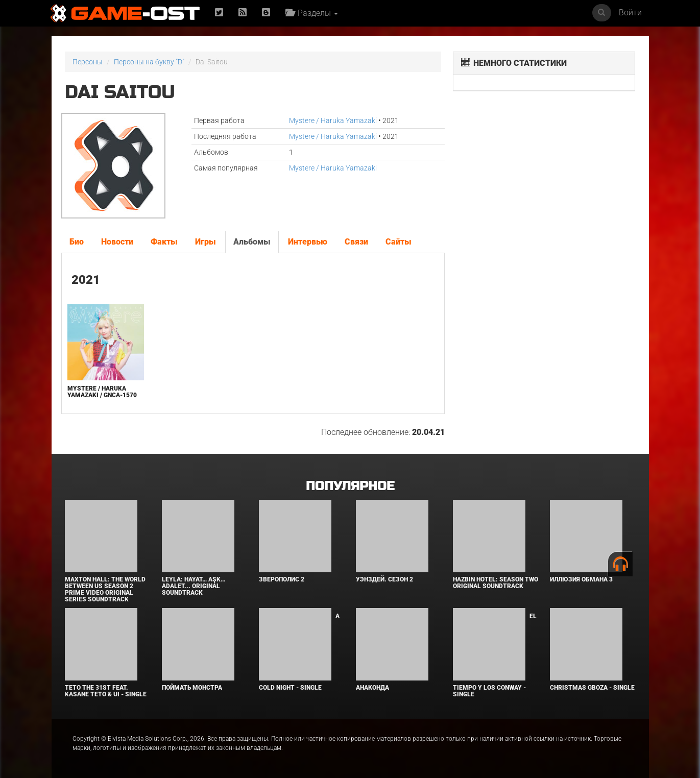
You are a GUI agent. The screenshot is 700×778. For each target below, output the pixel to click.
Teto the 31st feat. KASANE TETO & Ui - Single (106, 691)
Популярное (350, 486)
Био (77, 242)
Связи (356, 242)
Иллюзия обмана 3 (581, 579)
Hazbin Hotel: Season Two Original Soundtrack (496, 583)
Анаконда (372, 688)
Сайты (399, 242)
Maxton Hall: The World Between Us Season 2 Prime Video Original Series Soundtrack (105, 590)
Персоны (88, 62)
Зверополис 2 (282, 579)
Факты (164, 242)
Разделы (312, 13)
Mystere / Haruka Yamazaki (333, 120)
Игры (206, 242)
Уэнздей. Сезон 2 (384, 579)
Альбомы (252, 242)
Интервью (308, 242)
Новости (117, 242)
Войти (630, 13)
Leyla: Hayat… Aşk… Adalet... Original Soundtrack (194, 586)
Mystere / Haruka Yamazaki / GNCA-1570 (102, 392)
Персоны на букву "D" (149, 62)
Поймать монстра (192, 688)
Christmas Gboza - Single (592, 688)
